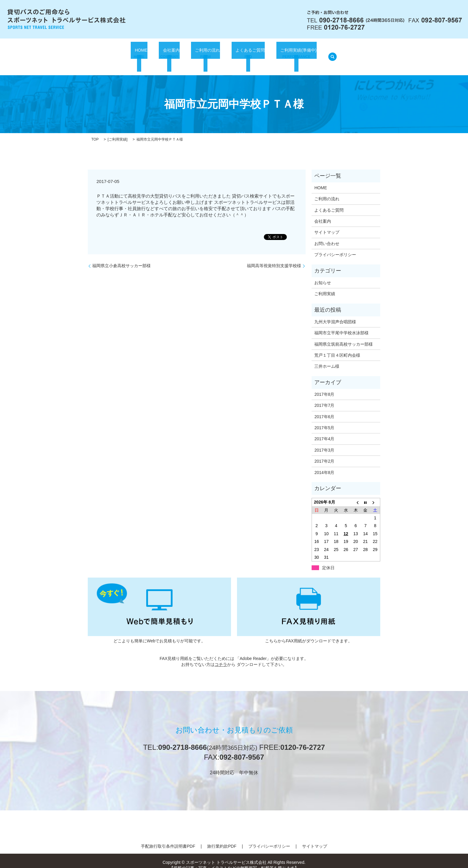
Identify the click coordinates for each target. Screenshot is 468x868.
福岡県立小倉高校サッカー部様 (121, 258)
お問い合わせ (327, 236)
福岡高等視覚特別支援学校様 (274, 258)
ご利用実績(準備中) (294, 54)
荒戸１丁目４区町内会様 (337, 348)
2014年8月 (324, 465)
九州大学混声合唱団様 (335, 314)
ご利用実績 (118, 132)
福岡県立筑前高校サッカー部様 (344, 336)
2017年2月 (324, 454)
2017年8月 (324, 387)
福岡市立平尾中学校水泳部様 (341, 325)
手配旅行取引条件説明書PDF (168, 839)
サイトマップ (327, 225)
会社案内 (168, 54)
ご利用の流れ (203, 54)
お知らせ (323, 275)
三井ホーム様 (327, 359)
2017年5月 (324, 420)
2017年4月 (324, 431)
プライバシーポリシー (335, 247)
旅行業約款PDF (222, 839)
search (331, 53)
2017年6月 (324, 409)
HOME (140, 54)
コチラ (221, 657)
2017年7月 (324, 398)
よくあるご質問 (246, 54)
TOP (95, 132)
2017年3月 (324, 443)
